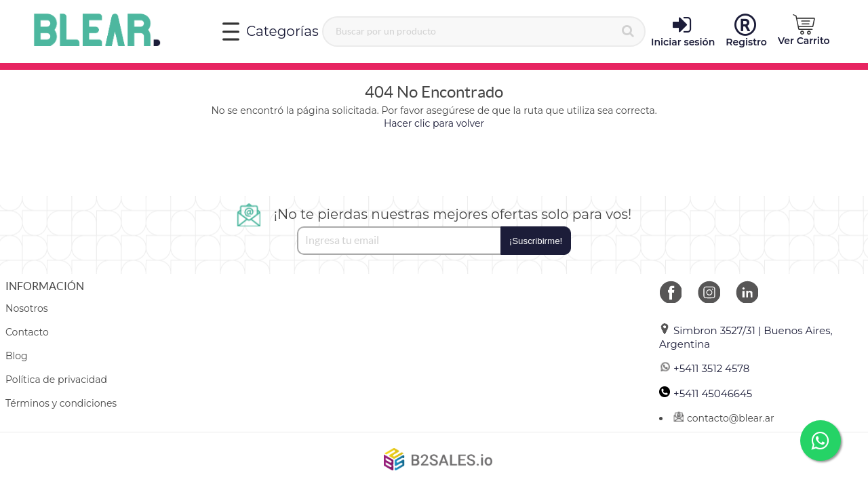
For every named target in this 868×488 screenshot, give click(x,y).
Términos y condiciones (61, 403)
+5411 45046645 (706, 393)
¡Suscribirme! (536, 241)
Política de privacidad (56, 380)
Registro (746, 31)
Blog (17, 356)
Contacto (27, 332)
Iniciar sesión (683, 31)
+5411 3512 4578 (704, 368)
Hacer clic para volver (434, 123)
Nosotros (27, 308)
